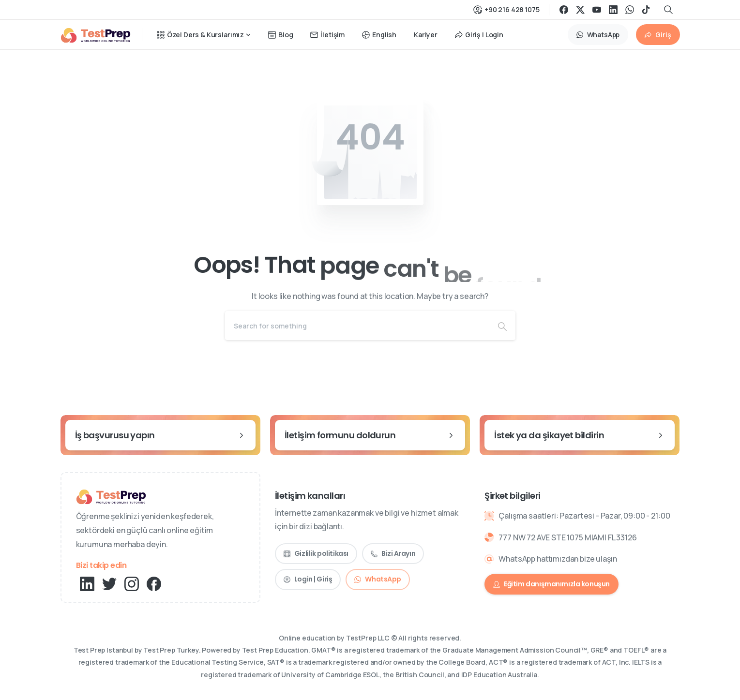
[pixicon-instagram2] (132, 583)
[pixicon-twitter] (109, 583)
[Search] (357, 326)
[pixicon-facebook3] (154, 583)
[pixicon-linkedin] (87, 583)
